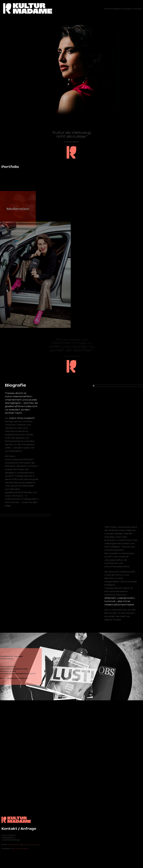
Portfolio (108, 9)
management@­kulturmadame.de (23, 845)
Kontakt (138, 9)
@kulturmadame (20, 848)
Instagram (128, 9)
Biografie (118, 9)
